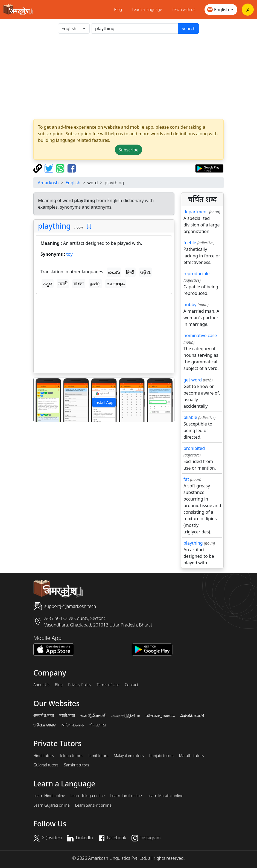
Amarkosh (48, 183)
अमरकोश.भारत (44, 715)
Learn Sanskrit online (93, 805)
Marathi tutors (192, 756)
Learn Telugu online (88, 796)
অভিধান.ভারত (72, 725)
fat (186, 479)
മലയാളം (116, 284)
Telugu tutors (71, 756)
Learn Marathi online (165, 796)
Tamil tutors (98, 756)
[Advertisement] (128, 76)
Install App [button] (104, 402)
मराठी (63, 284)
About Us (41, 685)
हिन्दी (130, 272)
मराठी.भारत (67, 715)
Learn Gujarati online (52, 805)
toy (69, 254)
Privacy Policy (80, 685)
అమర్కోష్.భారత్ (93, 715)
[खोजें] (135, 28)
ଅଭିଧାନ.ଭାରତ (45, 725)
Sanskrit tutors (77, 765)
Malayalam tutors (129, 756)
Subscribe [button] (128, 150)
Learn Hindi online (49, 796)
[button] (44, 400)
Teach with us (184, 9)
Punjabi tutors (161, 756)
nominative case (200, 335)
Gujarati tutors (46, 765)
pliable (190, 417)
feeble (190, 243)
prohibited (194, 448)
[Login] (248, 10)
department (196, 212)
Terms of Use (108, 685)
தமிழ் (95, 284)
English (73, 183)
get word (193, 380)
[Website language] (221, 10)
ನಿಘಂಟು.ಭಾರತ (192, 715)
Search (189, 28)
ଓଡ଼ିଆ (145, 272)
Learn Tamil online (126, 796)
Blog (118, 9)
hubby (190, 304)
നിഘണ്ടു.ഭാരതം (160, 715)
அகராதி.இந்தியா (125, 715)
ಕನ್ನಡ (48, 284)
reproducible (197, 274)
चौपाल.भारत (98, 725)
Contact (131, 685)
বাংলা (79, 284)
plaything (54, 226)
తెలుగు (114, 272)
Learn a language (147, 9)
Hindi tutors (44, 756)
